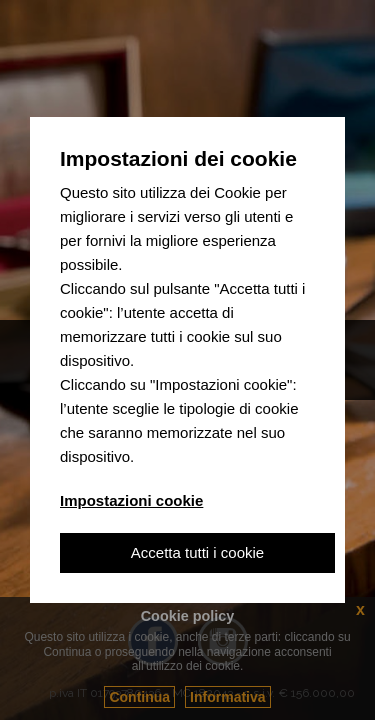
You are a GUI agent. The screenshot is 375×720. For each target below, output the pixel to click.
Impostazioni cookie (131, 500)
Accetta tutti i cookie (197, 552)
